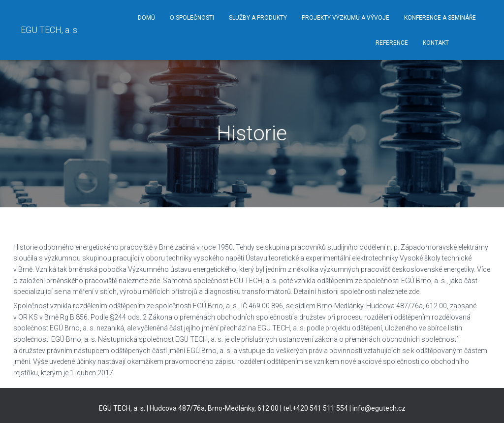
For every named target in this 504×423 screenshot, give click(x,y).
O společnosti (192, 18)
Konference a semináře (440, 18)
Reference (392, 43)
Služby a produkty (258, 18)
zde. (155, 281)
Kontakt (436, 43)
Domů (146, 18)
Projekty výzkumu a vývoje (346, 18)
